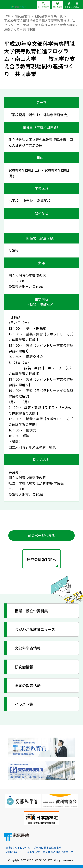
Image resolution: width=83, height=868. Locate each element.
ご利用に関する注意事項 (47, 848)
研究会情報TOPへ (41, 559)
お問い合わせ (13, 852)
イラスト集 (24, 704)
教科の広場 (57, 5)
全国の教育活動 (28, 685)
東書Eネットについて (18, 848)
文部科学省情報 (28, 648)
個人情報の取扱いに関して (58, 852)
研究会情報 (23, 16)
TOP (7, 16)
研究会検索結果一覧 (49, 16)
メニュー (77, 5)
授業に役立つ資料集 (31, 611)
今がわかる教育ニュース (35, 629)
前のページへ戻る (41, 535)
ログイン (68, 5)
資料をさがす (43, 5)
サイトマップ (32, 852)
